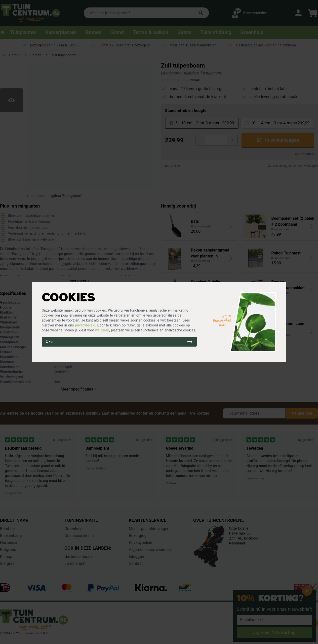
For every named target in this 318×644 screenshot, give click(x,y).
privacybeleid (85, 325)
